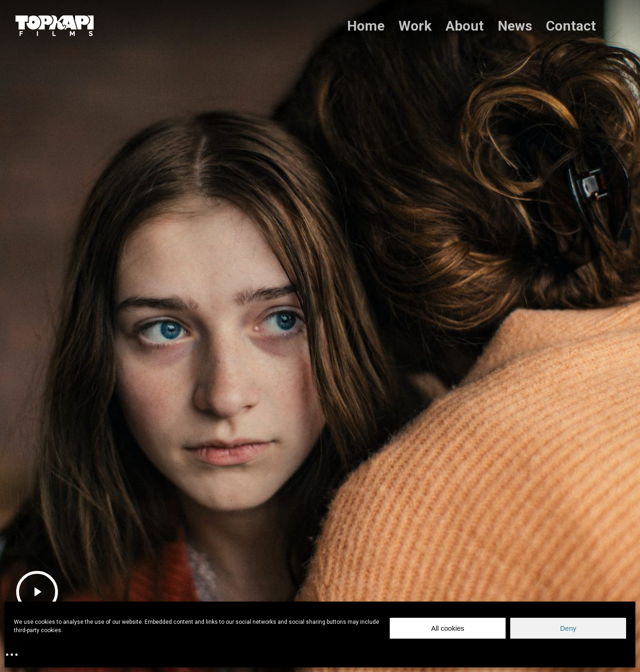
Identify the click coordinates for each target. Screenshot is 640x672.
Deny (568, 628)
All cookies (448, 628)
